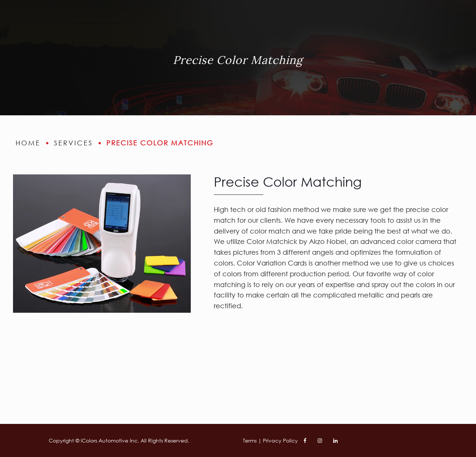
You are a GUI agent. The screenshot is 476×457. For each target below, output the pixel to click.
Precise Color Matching (160, 143)
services (73, 143)
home (28, 143)
